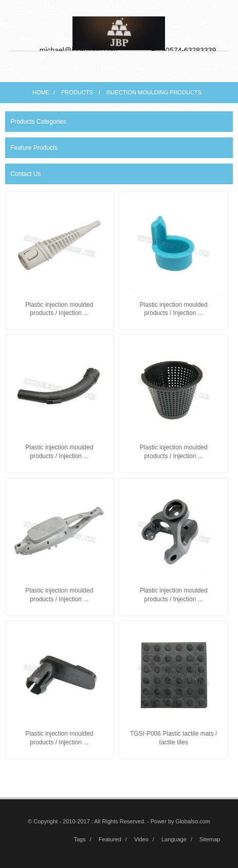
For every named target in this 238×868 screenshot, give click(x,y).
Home (41, 92)
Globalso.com (193, 821)
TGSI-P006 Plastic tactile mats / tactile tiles (173, 738)
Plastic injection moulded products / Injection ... (59, 309)
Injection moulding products (154, 92)
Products (77, 92)
